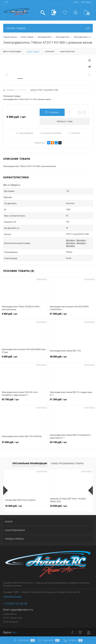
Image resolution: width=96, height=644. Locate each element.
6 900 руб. (24, 358)
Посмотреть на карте (12, 597)
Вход (76, 2)
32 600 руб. (14, 506)
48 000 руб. (72, 358)
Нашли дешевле (25, 133)
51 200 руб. (72, 401)
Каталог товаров (48, 28)
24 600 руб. (58, 506)
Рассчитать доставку (51, 133)
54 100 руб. (72, 444)
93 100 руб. (24, 401)
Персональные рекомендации (30, 463)
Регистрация (86, 2)
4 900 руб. (24, 316)
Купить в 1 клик (65, 122)
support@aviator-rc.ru (22, 610)
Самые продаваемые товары (67, 463)
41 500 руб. (72, 316)
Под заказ (74, 133)
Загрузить (70, 240)
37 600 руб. (24, 444)
